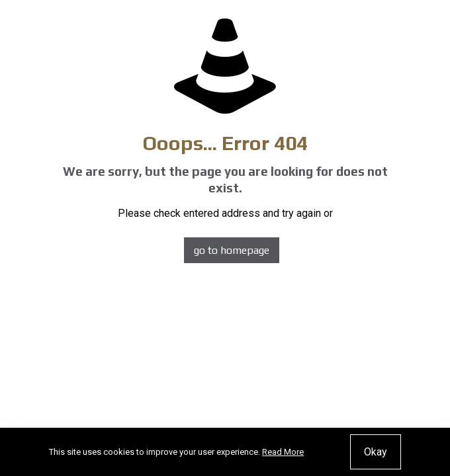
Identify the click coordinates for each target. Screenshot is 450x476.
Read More (283, 452)
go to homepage (232, 250)
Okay (376, 452)
